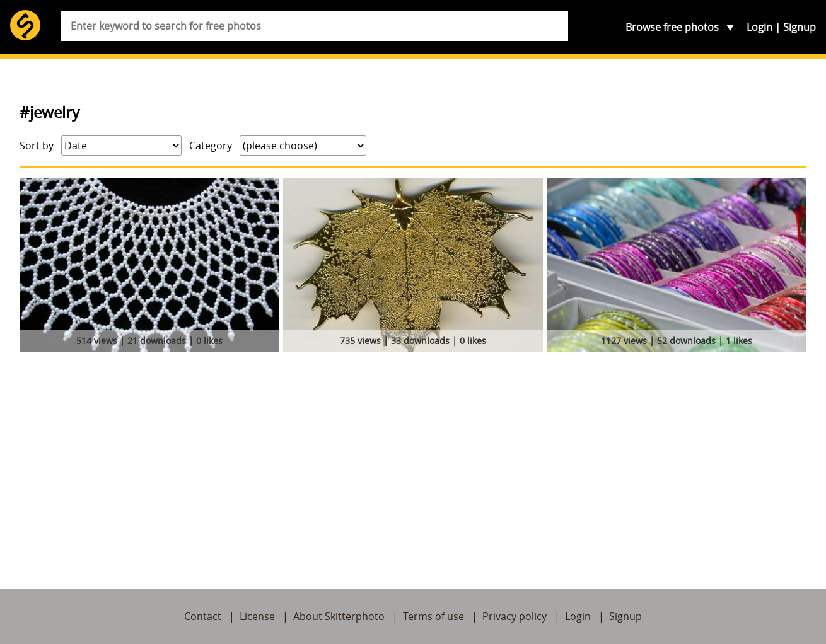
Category (211, 146)
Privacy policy (515, 616)
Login (759, 27)
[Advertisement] (413, 451)
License (257, 616)
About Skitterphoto (339, 616)
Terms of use (433, 616)
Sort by (37, 146)
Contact (203, 616)
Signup (800, 27)
